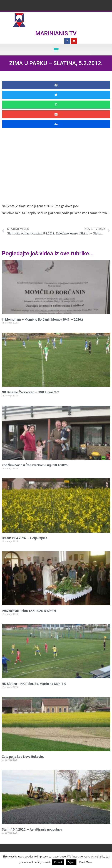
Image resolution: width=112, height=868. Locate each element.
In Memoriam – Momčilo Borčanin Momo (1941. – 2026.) (42, 319)
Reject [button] (71, 862)
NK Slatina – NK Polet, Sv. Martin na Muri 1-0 (34, 684)
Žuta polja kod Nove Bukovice (23, 757)
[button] (56, 50)
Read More (85, 862)
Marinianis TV (56, 33)
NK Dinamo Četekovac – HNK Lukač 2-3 (30, 392)
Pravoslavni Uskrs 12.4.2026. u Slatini (29, 611)
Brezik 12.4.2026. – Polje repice (25, 538)
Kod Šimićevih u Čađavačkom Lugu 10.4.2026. (35, 465)
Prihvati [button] (58, 862)
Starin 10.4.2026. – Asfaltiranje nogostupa (32, 829)
